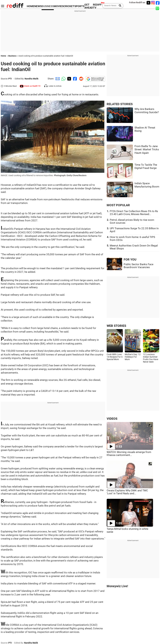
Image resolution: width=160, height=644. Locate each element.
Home (3, 56)
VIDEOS (112, 419)
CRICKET (69, 6)
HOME (31, 6)
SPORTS (79, 6)
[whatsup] (158, 8)
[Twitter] (148, 3)
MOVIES (59, 6)
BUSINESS (48, 6)
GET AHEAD (89, 6)
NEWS (38, 6)
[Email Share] (57, 79)
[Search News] (119, 6)
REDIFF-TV (98, 6)
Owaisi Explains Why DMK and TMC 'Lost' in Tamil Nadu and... (127, 492)
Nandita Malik (31, 79)
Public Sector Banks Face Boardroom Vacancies (139, 266)
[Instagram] (153, 3)
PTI (10, 79)
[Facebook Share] (75, 79)
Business (12, 56)
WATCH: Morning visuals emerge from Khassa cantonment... (129, 454)
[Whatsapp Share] (63, 79)
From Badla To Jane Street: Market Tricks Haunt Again (147, 150)
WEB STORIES (116, 326)
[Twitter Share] (69, 79)
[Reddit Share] (81, 79)
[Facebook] (158, 3)
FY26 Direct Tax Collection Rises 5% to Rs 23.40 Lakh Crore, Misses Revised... (134, 213)
